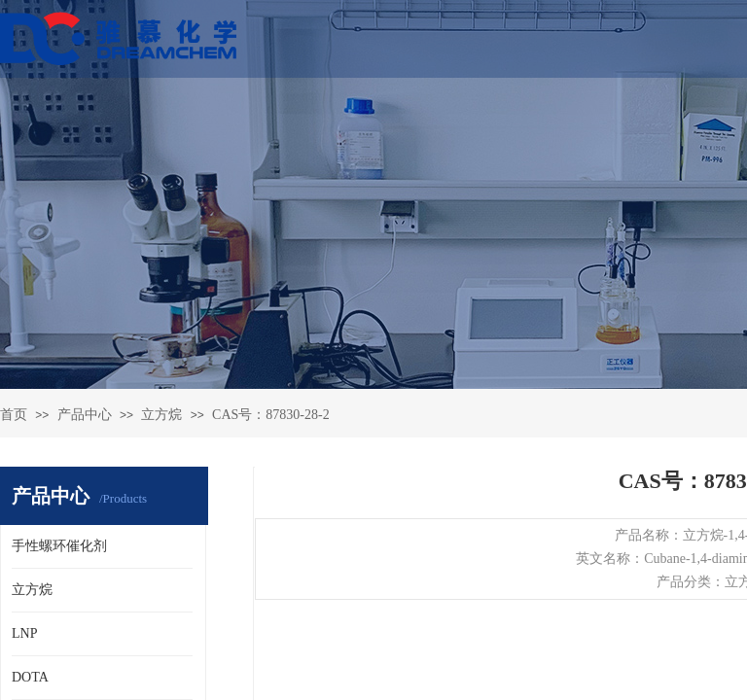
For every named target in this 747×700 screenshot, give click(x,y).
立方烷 (161, 415)
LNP (24, 633)
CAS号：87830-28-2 (271, 415)
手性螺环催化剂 (59, 546)
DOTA (30, 677)
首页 (14, 415)
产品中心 (85, 415)
